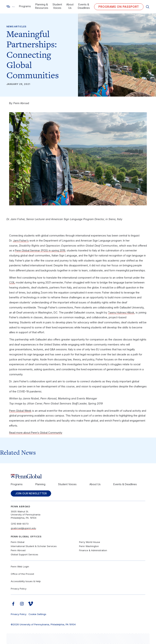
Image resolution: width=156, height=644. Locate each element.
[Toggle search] (8, 6)
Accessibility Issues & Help (26, 581)
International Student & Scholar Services (34, 546)
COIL (12, 283)
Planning (40, 484)
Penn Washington (89, 546)
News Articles (16, 27)
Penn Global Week (20, 411)
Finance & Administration (93, 550)
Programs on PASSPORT (119, 7)
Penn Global (18, 542)
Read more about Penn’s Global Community (36, 433)
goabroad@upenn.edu (23, 528)
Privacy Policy (19, 589)
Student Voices (57, 6)
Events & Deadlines (84, 6)
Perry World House (90, 542)
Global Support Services (24, 554)
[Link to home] (13, 7)
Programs (25, 6)
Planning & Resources (42, 6)
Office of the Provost (22, 574)
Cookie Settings (37, 614)
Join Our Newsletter (31, 493)
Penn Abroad (18, 550)
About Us (70, 6)
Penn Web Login (20, 566)
